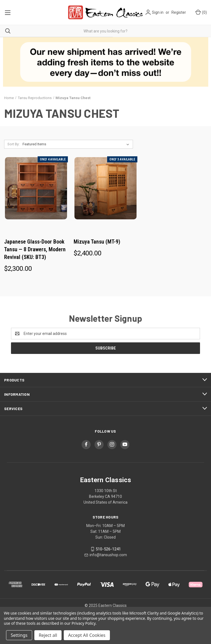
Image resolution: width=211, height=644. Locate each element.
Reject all (48, 635)
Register (179, 12)
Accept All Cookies (87, 635)
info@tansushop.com (108, 555)
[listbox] (77, 144)
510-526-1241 (108, 549)
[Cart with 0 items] (201, 13)
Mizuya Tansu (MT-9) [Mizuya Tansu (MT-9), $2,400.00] (97, 242)
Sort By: (13, 144)
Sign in (158, 12)
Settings (19, 635)
